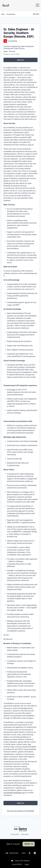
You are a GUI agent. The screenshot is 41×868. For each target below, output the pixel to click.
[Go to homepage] (5, 5)
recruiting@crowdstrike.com (14, 793)
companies (11, 14)
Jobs (23, 853)
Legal (27, 864)
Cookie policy (25, 834)
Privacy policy (15, 834)
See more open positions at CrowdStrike (20, 811)
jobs (3, 14)
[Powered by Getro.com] (21, 829)
